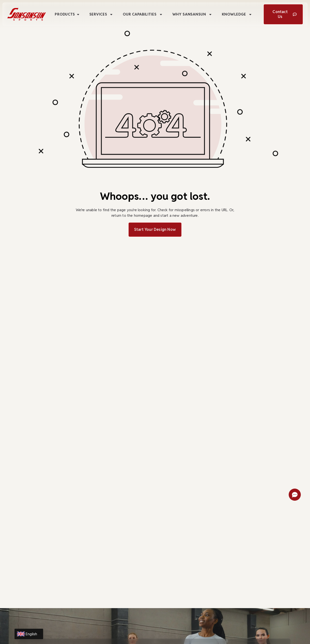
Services (101, 14)
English (33, 634)
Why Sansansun (192, 14)
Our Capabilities (143, 14)
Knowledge (237, 14)
